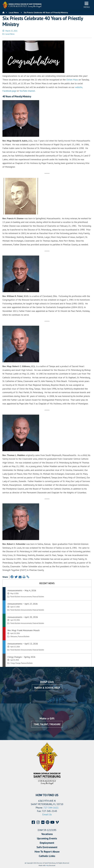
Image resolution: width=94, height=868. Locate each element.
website (79, 87)
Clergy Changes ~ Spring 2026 (21, 657)
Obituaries (14, 637)
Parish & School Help (47, 688)
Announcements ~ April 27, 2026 (23, 604)
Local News (10, 34)
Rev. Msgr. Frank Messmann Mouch (23, 630)
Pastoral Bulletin (38, 597)
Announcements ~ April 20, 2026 (23, 617)
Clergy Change (15, 663)
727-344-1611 (51, 808)
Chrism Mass (72, 80)
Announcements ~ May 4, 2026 (22, 590)
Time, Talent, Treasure (47, 724)
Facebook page (9, 91)
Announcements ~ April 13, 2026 (23, 644)
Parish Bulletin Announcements (21, 597)
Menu (87, 5)
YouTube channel (27, 91)
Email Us (47, 814)
